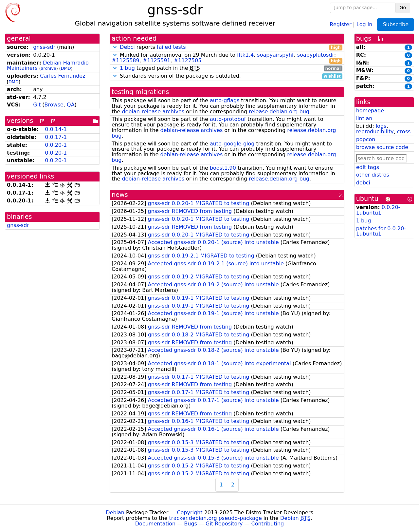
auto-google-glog (232, 144)
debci (363, 183)
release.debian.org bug (279, 112)
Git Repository (224, 524)
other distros (373, 175)
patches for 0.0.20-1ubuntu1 (381, 231)
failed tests (171, 47)
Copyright (190, 513)
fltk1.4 (245, 55)
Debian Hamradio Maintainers (48, 66)
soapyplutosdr (316, 55)
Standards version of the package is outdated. (227, 76)
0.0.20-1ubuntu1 (378, 210)
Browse (54, 105)
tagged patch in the (227, 68)
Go (403, 8)
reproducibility (375, 132)
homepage (370, 111)
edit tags (368, 167)
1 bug (127, 68)
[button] (115, 47)
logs (381, 126)
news (120, 195)
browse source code (382, 147)
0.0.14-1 (56, 129)
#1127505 (188, 60)
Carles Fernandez (63, 76)
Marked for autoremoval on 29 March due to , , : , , (227, 58)
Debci (127, 47)
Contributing (268, 524)
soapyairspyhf (275, 55)
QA (71, 105)
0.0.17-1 (56, 137)
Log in (364, 24)
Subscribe (396, 24)
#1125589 (126, 60)
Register (341, 24)
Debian (115, 513)
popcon (366, 139)
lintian (364, 118)
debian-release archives (153, 112)
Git (37, 105)
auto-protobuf (228, 119)
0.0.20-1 (56, 145)
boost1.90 (223, 168)
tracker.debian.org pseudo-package (216, 518)
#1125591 (157, 60)
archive (49, 68)
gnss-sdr (44, 47)
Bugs (191, 524)
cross (404, 132)
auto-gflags (225, 100)
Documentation (155, 524)
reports (227, 47)
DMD (66, 68)
